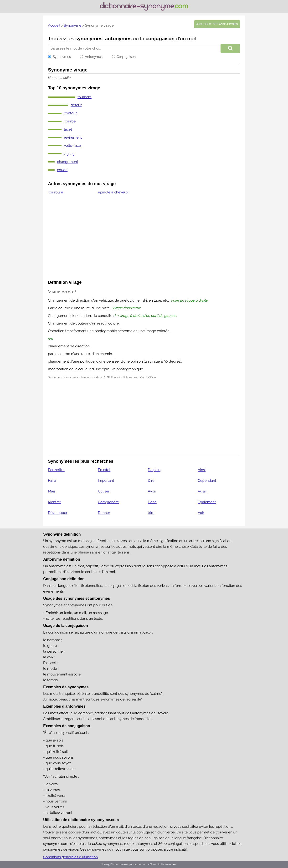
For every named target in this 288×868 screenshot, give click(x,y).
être (151, 513)
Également (207, 502)
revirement (73, 137)
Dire (151, 481)
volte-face (72, 146)
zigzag (69, 154)
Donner (104, 513)
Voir (201, 513)
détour (76, 105)
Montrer (54, 502)
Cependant (207, 481)
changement (67, 162)
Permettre (56, 470)
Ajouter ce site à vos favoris (217, 24)
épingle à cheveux (113, 192)
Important (106, 481)
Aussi (202, 491)
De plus (154, 470)
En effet (104, 470)
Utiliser (104, 491)
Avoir (152, 491)
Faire (52, 481)
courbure (55, 192)
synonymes (89, 38)
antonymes (118, 38)
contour (70, 113)
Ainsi (202, 470)
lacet (68, 129)
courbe (70, 121)
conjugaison (160, 38)
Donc (152, 502)
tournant (85, 97)
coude (62, 170)
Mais (52, 491)
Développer (58, 513)
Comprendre (108, 502)
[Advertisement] (144, 238)
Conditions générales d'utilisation (70, 857)
